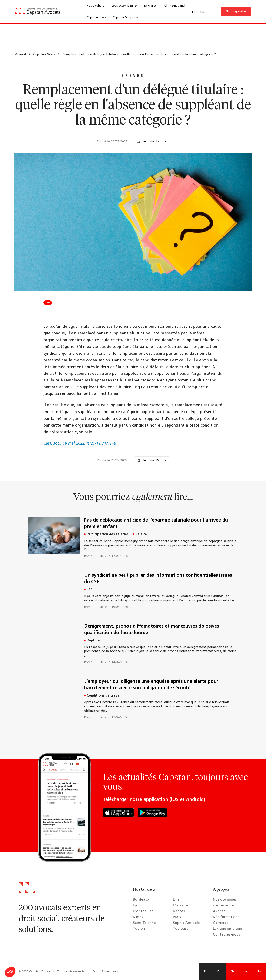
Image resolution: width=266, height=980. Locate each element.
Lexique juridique (228, 929)
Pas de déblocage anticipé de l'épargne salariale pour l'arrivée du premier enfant (156, 524)
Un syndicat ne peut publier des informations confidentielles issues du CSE (158, 579)
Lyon (137, 906)
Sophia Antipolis (187, 923)
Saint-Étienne (144, 923)
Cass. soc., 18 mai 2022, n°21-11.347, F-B (80, 443)
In (246, 972)
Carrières (221, 923)
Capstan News (96, 17)
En (219, 972)
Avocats (220, 911)
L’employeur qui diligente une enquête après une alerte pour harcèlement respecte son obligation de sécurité (151, 685)
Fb (232, 972)
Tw (259, 972)
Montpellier (143, 911)
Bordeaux (141, 900)
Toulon (139, 929)
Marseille (181, 906)
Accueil (20, 54)
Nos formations (226, 917)
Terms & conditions (105, 972)
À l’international (174, 6)
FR (194, 12)
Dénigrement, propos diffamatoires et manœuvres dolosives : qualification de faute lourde (153, 630)
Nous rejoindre (236, 12)
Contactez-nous (227, 935)
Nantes (179, 911)
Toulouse (181, 929)
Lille (176, 900)
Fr (205, 972)
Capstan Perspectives (127, 17)
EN (202, 12)
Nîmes (138, 917)
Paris (177, 917)
